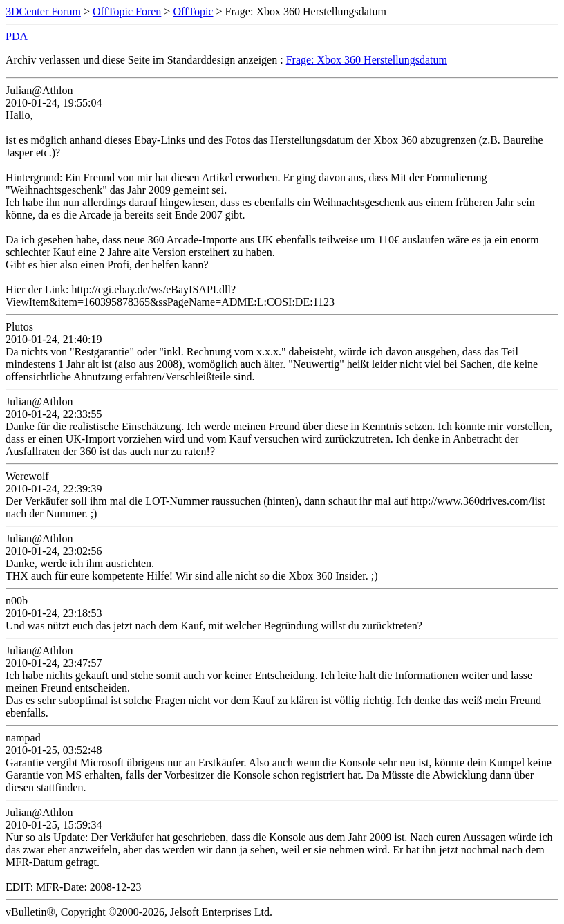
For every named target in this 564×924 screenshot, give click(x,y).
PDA (17, 36)
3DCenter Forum (43, 11)
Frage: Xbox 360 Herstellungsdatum (367, 60)
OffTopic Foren (127, 11)
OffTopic (193, 11)
